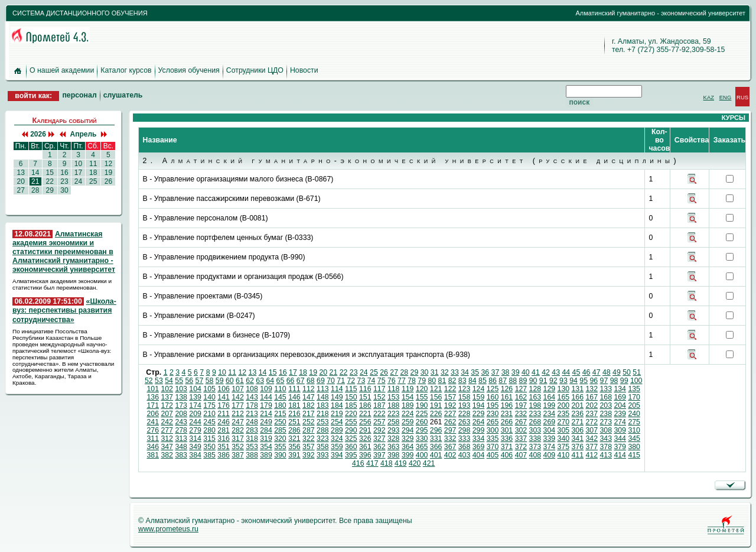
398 (394, 455)
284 (266, 430)
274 (620, 422)
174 (195, 405)
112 (309, 389)
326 (365, 439)
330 (422, 439)
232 (521, 414)
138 (181, 397)
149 (337, 397)
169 (620, 397)
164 (550, 397)
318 (252, 439)
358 (323, 447)
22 (50, 181)
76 (392, 381)
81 (442, 381)
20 (21, 181)
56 (189, 381)
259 (408, 422)
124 (479, 389)
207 (167, 414)
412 (592, 455)
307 (592, 430)
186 (365, 405)
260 (422, 422)
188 (394, 405)
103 (181, 389)
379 (620, 447)
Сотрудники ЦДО (255, 70)
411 (578, 455)
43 (556, 372)
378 (606, 447)
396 (365, 455)
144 (266, 397)
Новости (304, 70)
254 (337, 422)
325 (351, 439)
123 (465, 389)
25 (93, 181)
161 (507, 397)
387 (238, 455)
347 (167, 447)
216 (294, 414)
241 (153, 422)
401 (436, 455)
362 (379, 447)
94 (573, 381)
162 (521, 397)
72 (351, 381)
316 (224, 439)
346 (153, 447)
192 (450, 405)
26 (108, 181)
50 (627, 372)
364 (408, 447)
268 (535, 422)
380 (634, 447)
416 (358, 463)
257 (379, 422)
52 (149, 381)
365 (422, 447)
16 (64, 173)
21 (35, 181)
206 (153, 414)
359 (337, 447)
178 (252, 405)
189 (408, 405)
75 (382, 381)
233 (535, 414)
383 (181, 455)
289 (337, 430)
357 (309, 447)
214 (266, 414)
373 (535, 447)
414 (620, 455)
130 (564, 389)
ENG (726, 97)
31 (435, 372)
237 (592, 414)
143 (252, 397)
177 (238, 405)
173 (181, 405)
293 (394, 430)
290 (351, 430)
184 (337, 405)
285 (280, 430)
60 (230, 381)
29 (50, 190)
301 (507, 430)
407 (521, 455)
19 (108, 173)
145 (280, 397)
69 (321, 381)
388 (252, 455)
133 (606, 389)
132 (592, 389)
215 (280, 414)
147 (309, 397)
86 (493, 381)
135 (634, 389)
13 (21, 173)
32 (445, 372)
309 (620, 430)
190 (422, 405)
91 (543, 381)
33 (455, 372)
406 (507, 455)
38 (506, 372)
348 (181, 447)
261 (436, 422)
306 (578, 430)
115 (351, 389)
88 (513, 381)
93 (563, 381)
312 (167, 439)
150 (351, 397)
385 (209, 455)
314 (195, 439)
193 (465, 405)
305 (564, 430)
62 (250, 381)
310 (634, 430)
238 (606, 414)
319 (266, 439)
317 (238, 439)
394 (337, 455)
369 (479, 447)
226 (436, 414)
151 (365, 397)
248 (252, 422)
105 (209, 389)
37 (496, 372)
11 (93, 164)
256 (365, 422)
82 (452, 381)
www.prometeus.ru (168, 529)
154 (408, 397)
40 (526, 372)
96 (594, 381)
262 (450, 422)
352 (238, 447)
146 (294, 397)
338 (535, 439)
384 (195, 455)
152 (379, 397)
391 (294, 455)
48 (607, 372)
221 (365, 414)
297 (450, 430)
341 (578, 439)
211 (224, 414)
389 (266, 455)
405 (493, 455)
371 (507, 447)
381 (153, 455)
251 (294, 422)
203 (606, 405)
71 (341, 381)
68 (311, 381)
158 (465, 397)
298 (465, 430)
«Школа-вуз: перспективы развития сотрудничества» (64, 310)
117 (379, 389)
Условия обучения (189, 70)
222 (379, 414)
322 (309, 439)
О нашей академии (62, 70)
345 (634, 439)
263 (465, 422)
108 (252, 389)
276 (153, 430)
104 (195, 389)
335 (493, 439)
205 (634, 405)
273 (606, 422)
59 (220, 381)
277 (167, 430)
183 (323, 405)
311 (153, 439)
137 (167, 397)
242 (167, 422)
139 (195, 397)
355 (280, 447)
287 (309, 430)
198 (535, 405)
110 (280, 389)
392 (309, 455)
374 (550, 447)
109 (266, 389)
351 (224, 447)
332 (450, 439)
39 (516, 372)
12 (108, 164)
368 (465, 447)
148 (323, 397)
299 (479, 430)
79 (422, 381)
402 (450, 455)
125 (493, 389)
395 (351, 455)
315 (209, 439)
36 (485, 372)
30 (64, 190)
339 (550, 439)
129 (550, 389)
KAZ (709, 97)
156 (436, 397)
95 (584, 381)
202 (592, 405)
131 (578, 389)
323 (323, 439)
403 (465, 455)
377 (592, 447)
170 (634, 397)
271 (578, 422)
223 (394, 414)
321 (294, 439)
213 (252, 414)
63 (260, 381)
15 (50, 173)
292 (379, 430)
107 (238, 389)
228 (465, 414)
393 (323, 455)
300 (493, 430)
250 (280, 422)
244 (195, 422)
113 (323, 389)
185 (351, 405)
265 (493, 422)
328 (394, 439)
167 (592, 397)
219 (337, 414)
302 (521, 430)
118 (394, 389)
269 (550, 422)
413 (606, 455)
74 (372, 381)
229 (479, 414)
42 (546, 372)
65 (281, 381)
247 (238, 422)
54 (169, 381)
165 (564, 397)
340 (564, 439)
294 (408, 430)
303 (535, 430)
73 (361, 381)
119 (408, 389)
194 (479, 405)
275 (634, 422)
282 (238, 430)
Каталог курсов (126, 70)
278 (181, 430)
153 (394, 397)
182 (309, 405)
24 (78, 181)
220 (351, 414)
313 (181, 439)
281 (224, 430)
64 (270, 381)
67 (301, 381)
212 (238, 414)
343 (606, 439)
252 (309, 422)
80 (432, 381)
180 (280, 405)
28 (35, 190)
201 (578, 405)
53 (159, 381)
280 (209, 430)
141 (224, 397)
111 (294, 389)
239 (620, 414)
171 (153, 405)
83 (462, 381)
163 (535, 397)
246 (224, 422)
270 (564, 422)
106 (224, 389)
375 (564, 447)
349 (195, 447)
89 (523, 381)
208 (181, 414)
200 (564, 405)
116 (365, 389)
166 (578, 397)
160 (493, 397)
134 (620, 389)
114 (337, 389)
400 (422, 455)
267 (521, 422)
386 (224, 455)
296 (436, 430)
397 (379, 455)
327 (379, 439)
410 (564, 455)
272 (592, 422)
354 (266, 447)
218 (323, 414)
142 (238, 397)
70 (331, 381)
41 (536, 372)
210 (209, 414)
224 (408, 414)
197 (521, 405)
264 (479, 422)
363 (394, 447)
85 (483, 381)
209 (195, 414)
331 (436, 439)
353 (252, 447)
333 (465, 439)
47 (597, 372)
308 (606, 430)
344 (620, 439)
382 (167, 455)
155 (422, 397)
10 (78, 164)
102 (167, 389)
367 (450, 447)
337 (521, 439)
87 (503, 381)
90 (533, 381)
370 (493, 447)
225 (422, 414)
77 (402, 381)
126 (507, 389)
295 (422, 430)
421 (429, 463)
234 (550, 414)
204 (620, 405)
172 (167, 405)
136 (153, 397)
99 (624, 381)
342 (592, 439)
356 (294, 447)
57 (200, 381)
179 (266, 405)
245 (209, 422)
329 (408, 439)
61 (240, 381)
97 (604, 381)
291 (365, 430)
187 (379, 405)
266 (507, 422)
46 (586, 372)
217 (309, 414)
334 (479, 439)
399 (408, 455)
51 (637, 372)
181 (294, 405)
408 (535, 455)
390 (280, 455)
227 (450, 414)
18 (93, 173)
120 (422, 389)
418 (387, 463)
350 (209, 447)
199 (550, 405)
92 (553, 381)
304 (550, 430)
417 (372, 463)
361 (365, 447)
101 (153, 389)
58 (210, 381)
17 (78, 173)
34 (465, 372)
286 (294, 430)
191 (436, 405)
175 (209, 405)
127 (521, 389)
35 (475, 372)
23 (64, 181)
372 (521, 447)
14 (35, 173)
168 (606, 397)
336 (507, 439)
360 (351, 447)
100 (636, 381)
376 (578, 447)
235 (564, 414)
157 (450, 397)
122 (450, 389)
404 (479, 455)
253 (323, 422)
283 (252, 430)
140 (209, 397)
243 (181, 422)
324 (337, 439)
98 (614, 381)
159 (479, 397)
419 (401, 463)
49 (617, 372)
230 (493, 414)
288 (323, 430)
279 (195, 430)
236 (578, 414)
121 (436, 389)
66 (291, 381)
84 (472, 381)
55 (179, 381)
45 (576, 372)
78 (412, 381)
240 (634, 414)
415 (634, 455)
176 (224, 405)
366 (436, 447)
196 (507, 405)
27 (21, 190)
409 (550, 455)
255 (351, 422)
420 (415, 463)
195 (493, 405)
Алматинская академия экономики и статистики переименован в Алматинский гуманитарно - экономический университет (64, 252)
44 (566, 372)
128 (535, 389)
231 (507, 414)
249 (266, 422)
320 (280, 439)
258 (394, 422)
